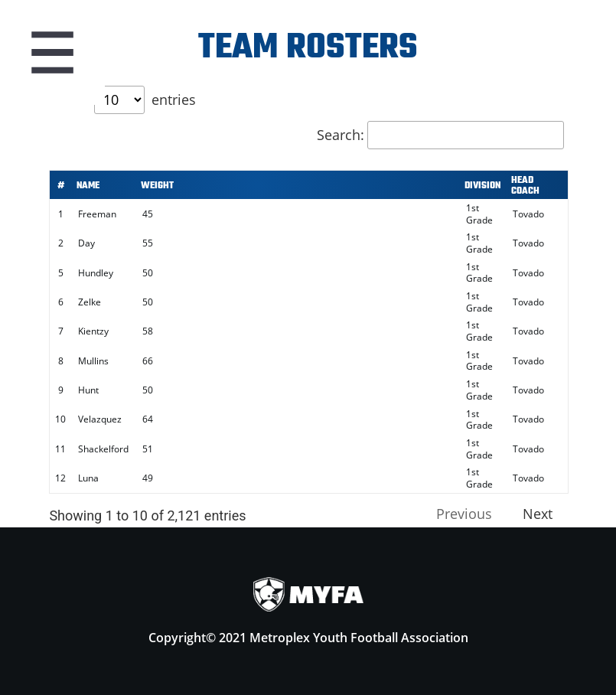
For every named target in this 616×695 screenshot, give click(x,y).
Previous (464, 514)
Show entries (124, 100)
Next (538, 514)
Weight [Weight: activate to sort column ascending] (157, 186)
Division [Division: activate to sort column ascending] (482, 186)
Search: (440, 135)
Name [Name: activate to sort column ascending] (88, 186)
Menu (52, 52)
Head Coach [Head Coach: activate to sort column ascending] (525, 186)
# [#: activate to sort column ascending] (61, 186)
